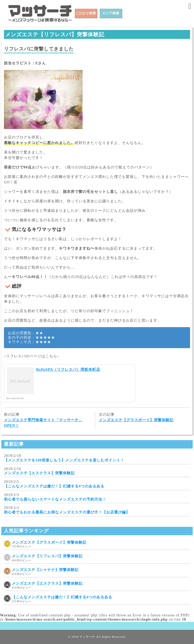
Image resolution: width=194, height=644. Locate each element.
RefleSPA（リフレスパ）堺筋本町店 (68, 370)
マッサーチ (87, 637)
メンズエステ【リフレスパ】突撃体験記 (47, 556)
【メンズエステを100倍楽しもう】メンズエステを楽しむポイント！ (64, 460)
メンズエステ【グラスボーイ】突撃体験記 (136, 420)
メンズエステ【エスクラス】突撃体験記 (39, 473)
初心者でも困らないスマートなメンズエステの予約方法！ (55, 499)
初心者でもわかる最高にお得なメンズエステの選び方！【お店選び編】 (67, 512)
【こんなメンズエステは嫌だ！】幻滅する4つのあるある (54, 486)
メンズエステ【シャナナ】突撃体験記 (45, 570)
